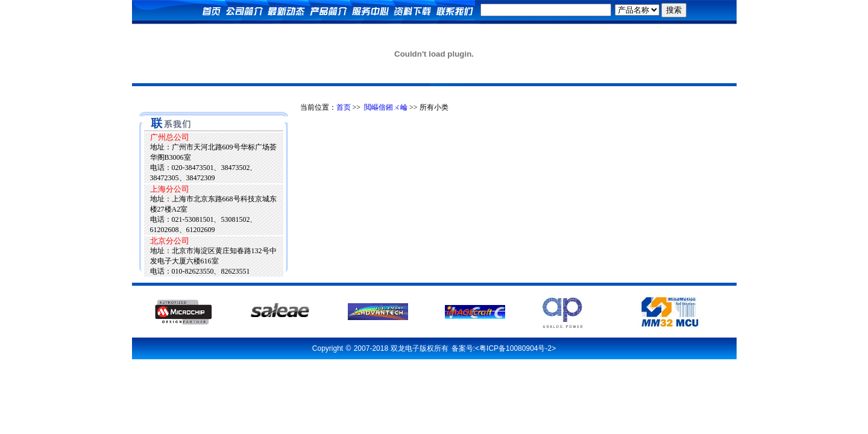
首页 (344, 107)
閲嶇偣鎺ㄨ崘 (386, 107)
